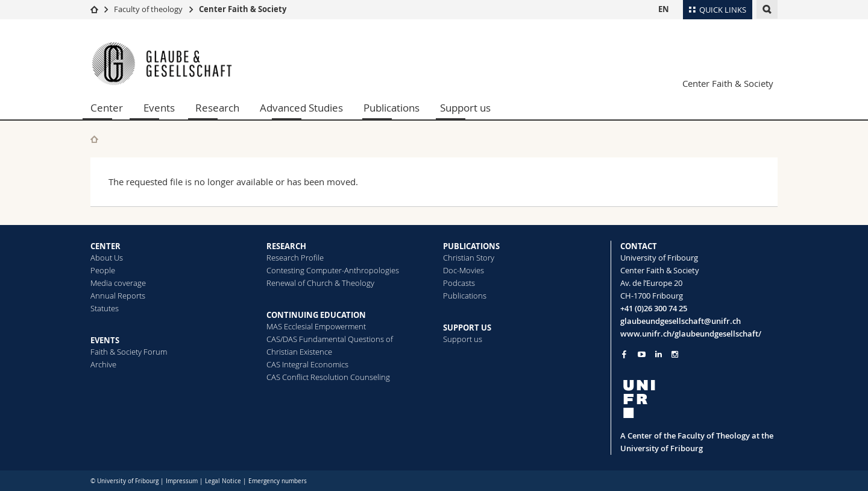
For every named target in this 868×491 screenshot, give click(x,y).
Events (159, 108)
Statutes (105, 308)
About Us (107, 258)
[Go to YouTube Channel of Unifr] (642, 354)
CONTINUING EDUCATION (316, 315)
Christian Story (469, 258)
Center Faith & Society (243, 9)
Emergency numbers (278, 481)
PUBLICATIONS (471, 246)
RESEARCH (286, 246)
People (103, 270)
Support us (465, 108)
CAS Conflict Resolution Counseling (328, 377)
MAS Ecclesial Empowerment (316, 326)
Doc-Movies (464, 270)
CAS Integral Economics (307, 364)
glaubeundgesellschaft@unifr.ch (681, 321)
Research (217, 108)
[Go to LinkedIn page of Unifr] (659, 354)
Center (107, 108)
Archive (103, 364)
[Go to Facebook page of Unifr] (624, 354)
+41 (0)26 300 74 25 (654, 308)
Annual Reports (118, 296)
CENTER (105, 246)
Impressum (182, 481)
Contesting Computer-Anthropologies (333, 270)
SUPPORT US (467, 328)
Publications (392, 108)
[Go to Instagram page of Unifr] (675, 354)
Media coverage (118, 283)
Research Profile (295, 258)
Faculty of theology (148, 9)
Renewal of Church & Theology (320, 283)
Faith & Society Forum (129, 352)
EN (664, 9)
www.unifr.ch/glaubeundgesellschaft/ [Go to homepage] (691, 334)
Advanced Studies (301, 108)
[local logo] (699, 399)
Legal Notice (223, 481)
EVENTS (105, 340)
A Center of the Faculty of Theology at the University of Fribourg (697, 442)
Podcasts (459, 283)
